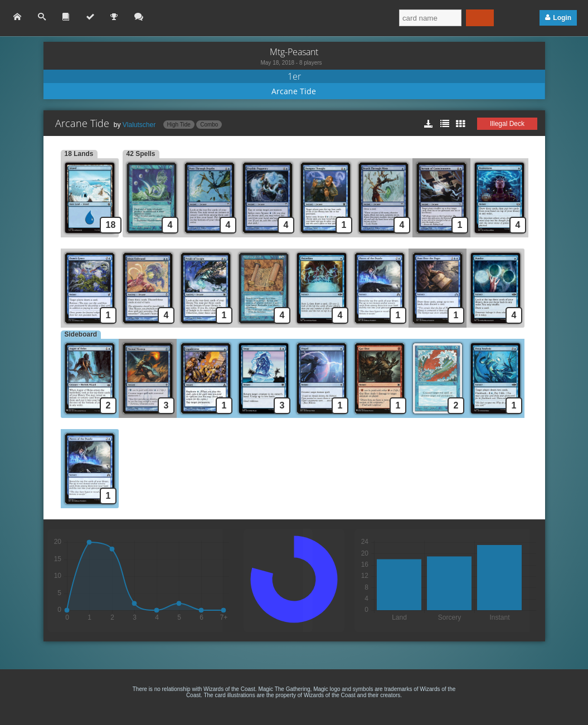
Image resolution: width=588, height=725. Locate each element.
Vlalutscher (139, 125)
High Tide (179, 125)
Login (562, 18)
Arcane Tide (294, 91)
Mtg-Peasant (294, 52)
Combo (209, 125)
